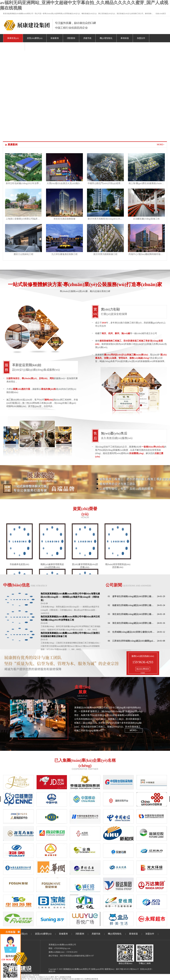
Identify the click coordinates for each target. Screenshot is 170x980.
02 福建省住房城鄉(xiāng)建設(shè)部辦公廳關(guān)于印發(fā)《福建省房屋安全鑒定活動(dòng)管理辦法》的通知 (132, 605)
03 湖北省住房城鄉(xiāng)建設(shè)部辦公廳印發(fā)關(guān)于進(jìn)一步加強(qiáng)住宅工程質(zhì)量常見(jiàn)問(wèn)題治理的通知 (132, 614)
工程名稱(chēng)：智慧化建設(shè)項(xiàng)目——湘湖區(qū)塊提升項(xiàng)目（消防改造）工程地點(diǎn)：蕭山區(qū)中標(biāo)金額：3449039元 (70, 610)
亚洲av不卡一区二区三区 (27, 979)
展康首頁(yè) (13, 38)
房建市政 (87, 38)
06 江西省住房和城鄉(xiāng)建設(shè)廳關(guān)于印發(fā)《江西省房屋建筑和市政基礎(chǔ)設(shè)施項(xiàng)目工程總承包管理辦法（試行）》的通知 (132, 641)
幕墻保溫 (125, 38)
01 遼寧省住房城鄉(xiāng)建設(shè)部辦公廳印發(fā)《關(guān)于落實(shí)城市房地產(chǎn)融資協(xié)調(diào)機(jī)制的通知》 (132, 596)
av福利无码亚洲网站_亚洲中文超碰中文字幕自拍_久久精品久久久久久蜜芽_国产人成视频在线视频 (36, 977)
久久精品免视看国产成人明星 (47, 979)
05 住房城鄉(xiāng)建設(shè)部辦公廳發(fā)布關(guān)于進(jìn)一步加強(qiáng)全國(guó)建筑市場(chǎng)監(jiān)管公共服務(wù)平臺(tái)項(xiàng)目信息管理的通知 (132, 632)
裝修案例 (55, 38)
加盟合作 (141, 38)
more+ (134, 730)
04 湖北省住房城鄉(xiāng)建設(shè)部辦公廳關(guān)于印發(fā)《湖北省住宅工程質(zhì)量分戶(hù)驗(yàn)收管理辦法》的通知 (132, 623)
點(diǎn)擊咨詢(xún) (143, 669)
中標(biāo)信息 (25, 585)
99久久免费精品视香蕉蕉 (89, 979)
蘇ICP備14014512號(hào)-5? (127, 969)
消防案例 (71, 38)
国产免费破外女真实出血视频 (69, 979)
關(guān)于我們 (14, 46)
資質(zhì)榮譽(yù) (35, 38)
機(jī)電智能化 (106, 38)
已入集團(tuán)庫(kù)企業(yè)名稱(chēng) (85, 763)
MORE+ (161, 144)
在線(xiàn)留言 (161, 14)
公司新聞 (128, 585)
